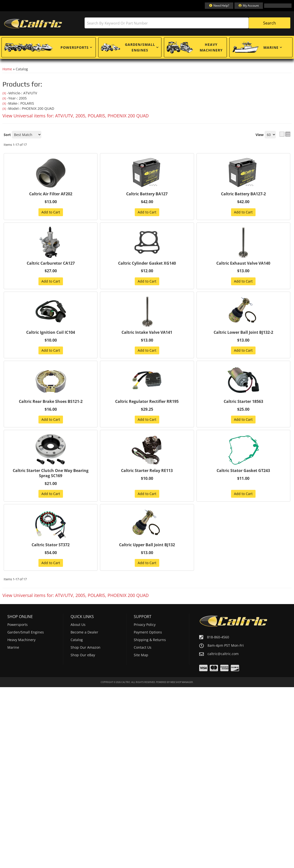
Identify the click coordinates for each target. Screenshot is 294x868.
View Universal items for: (76, 116)
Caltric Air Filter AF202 (51, 194)
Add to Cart (51, 212)
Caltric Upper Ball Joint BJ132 (147, 545)
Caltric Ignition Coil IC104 (51, 332)
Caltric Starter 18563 (243, 402)
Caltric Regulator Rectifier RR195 (147, 402)
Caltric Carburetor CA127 (51, 263)
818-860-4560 (218, 637)
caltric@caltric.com (223, 654)
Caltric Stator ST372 (51, 545)
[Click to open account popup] (249, 6)
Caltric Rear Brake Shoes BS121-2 (51, 402)
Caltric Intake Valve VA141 (147, 332)
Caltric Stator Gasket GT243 (243, 471)
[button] (187, 23)
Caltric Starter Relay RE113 (147, 471)
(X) (4, 93)
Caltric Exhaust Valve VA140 (243, 263)
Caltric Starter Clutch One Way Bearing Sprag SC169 (51, 473)
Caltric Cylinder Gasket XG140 (147, 263)
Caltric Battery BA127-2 (243, 194)
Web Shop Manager (182, 682)
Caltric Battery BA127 (147, 194)
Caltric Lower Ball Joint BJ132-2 (243, 332)
